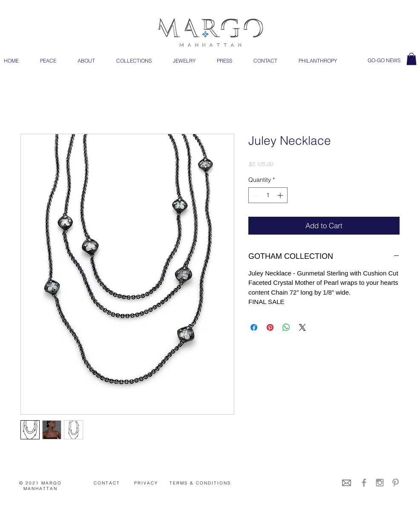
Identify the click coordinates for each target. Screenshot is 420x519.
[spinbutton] (268, 195)
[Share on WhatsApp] (286, 327)
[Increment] (281, 195)
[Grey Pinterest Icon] (396, 483)
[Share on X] (302, 327)
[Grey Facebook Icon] (364, 483)
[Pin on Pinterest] (270, 327)
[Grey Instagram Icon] (380, 483)
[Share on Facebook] (254, 327)
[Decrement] (255, 195)
